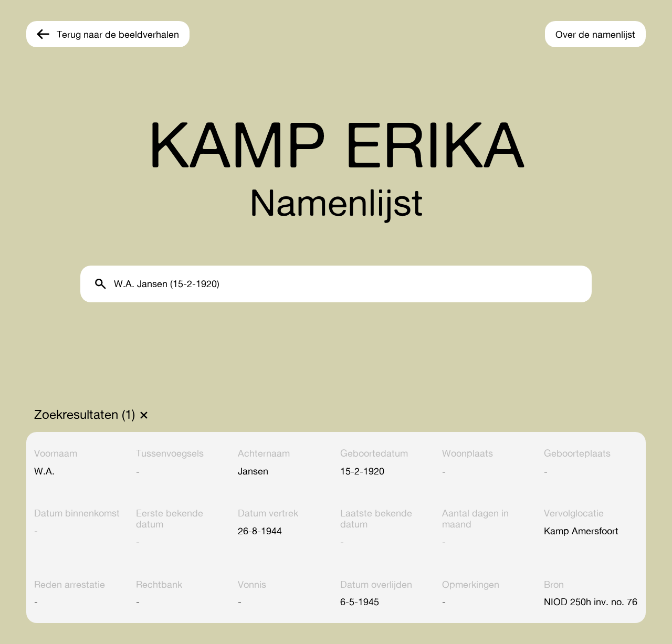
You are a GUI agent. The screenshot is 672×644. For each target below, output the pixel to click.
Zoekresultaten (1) (85, 415)
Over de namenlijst (595, 34)
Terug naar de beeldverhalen (118, 34)
